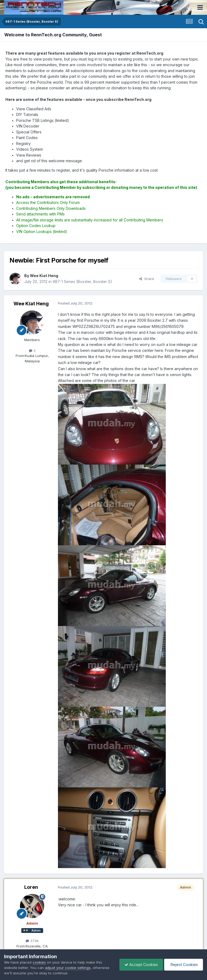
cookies (39, 962)
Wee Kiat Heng (31, 304)
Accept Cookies (140, 965)
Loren (31, 887)
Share (147, 279)
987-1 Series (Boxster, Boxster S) (82, 282)
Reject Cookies (183, 965)
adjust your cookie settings (68, 968)
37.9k (32, 941)
